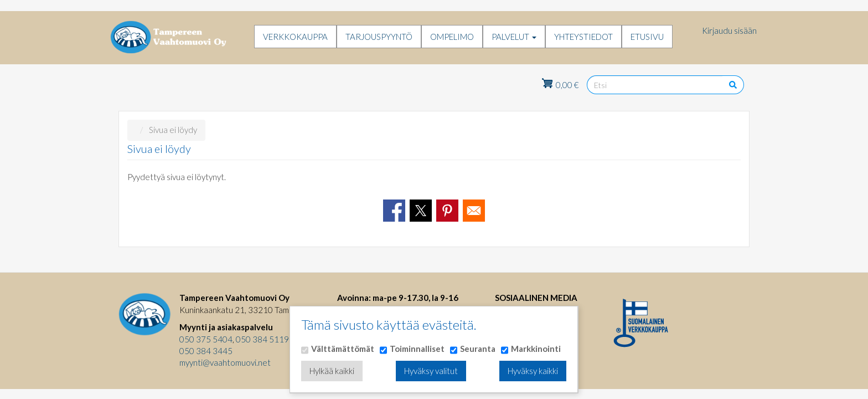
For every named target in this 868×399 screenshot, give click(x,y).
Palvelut (514, 37)
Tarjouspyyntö (379, 37)
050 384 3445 (206, 351)
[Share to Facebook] (394, 211)
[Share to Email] (474, 211)
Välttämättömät (343, 349)
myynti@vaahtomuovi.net (225, 362)
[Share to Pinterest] (447, 211)
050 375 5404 (206, 339)
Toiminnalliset (417, 349)
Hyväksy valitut (431, 371)
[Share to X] (421, 211)
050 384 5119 (262, 339)
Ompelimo (452, 37)
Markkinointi (536, 349)
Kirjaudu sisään (729, 30)
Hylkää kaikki (332, 371)
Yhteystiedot (583, 37)
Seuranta (478, 349)
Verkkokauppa (295, 37)
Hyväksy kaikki (533, 371)
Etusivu (647, 37)
